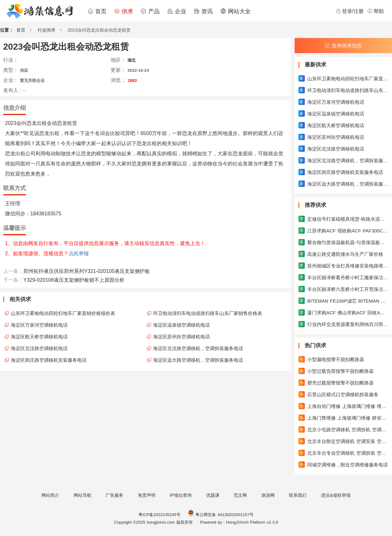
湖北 (132, 60)
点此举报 (79, 253)
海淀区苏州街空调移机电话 (181, 337)
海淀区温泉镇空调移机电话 (181, 325)
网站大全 (236, 11)
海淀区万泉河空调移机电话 (39, 325)
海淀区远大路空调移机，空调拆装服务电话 (198, 360)
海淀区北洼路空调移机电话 (39, 348)
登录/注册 (350, 11)
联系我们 (298, 495)
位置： (7, 30)
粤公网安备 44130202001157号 (221, 515)
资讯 (203, 11)
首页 (97, 11)
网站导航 (83, 495)
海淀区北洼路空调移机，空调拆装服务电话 (198, 348)
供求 (124, 11)
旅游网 (268, 495)
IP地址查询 (181, 495)
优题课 (213, 495)
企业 (177, 11)
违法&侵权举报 (336, 495)
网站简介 (50, 495)
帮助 (376, 11)
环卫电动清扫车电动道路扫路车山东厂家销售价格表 (208, 313)
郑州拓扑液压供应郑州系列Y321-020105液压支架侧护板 (87, 271)
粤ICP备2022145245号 (159, 515)
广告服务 (114, 495)
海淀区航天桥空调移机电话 (39, 337)
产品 (150, 11)
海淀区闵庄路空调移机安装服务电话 (49, 360)
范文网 (240, 495)
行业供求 (46, 30)
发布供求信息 (343, 46)
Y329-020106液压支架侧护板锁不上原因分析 (74, 280)
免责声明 (147, 495)
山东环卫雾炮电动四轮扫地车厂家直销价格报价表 (63, 313)
